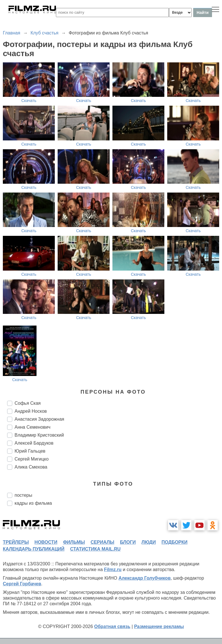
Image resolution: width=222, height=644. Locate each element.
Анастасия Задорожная (39, 419)
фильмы (74, 542)
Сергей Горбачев (22, 584)
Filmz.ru (113, 570)
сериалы (102, 542)
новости (46, 542)
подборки (174, 542)
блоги (128, 542)
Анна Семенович (33, 427)
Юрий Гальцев (30, 451)
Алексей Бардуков (34, 443)
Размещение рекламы (159, 626)
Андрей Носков (31, 411)
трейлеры (16, 542)
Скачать (29, 101)
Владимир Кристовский (39, 435)
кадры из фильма (33, 503)
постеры (23, 495)
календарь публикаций (34, 549)
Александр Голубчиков (145, 578)
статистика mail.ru (95, 549)
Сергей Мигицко (32, 459)
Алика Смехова (31, 467)
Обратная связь (112, 626)
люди (149, 542)
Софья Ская (28, 403)
